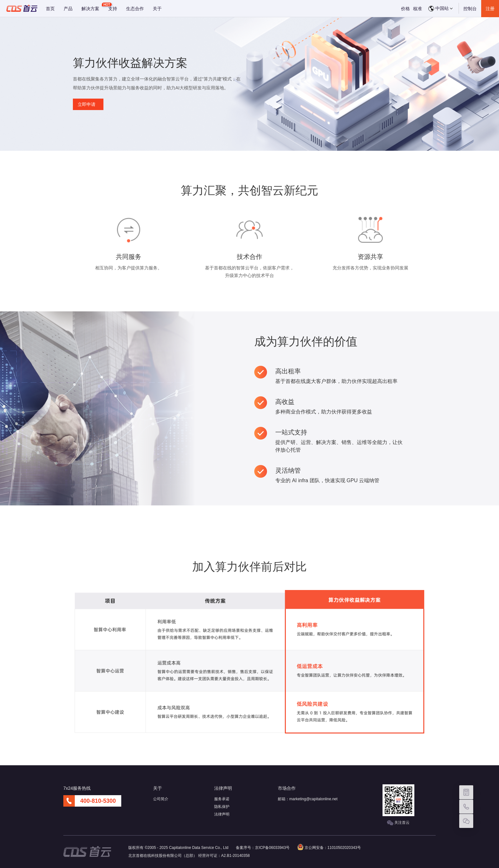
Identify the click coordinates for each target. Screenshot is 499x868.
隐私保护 (222, 807)
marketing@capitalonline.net (313, 799)
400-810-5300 (98, 801)
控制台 (470, 9)
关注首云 (398, 823)
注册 (490, 9)
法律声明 (222, 814)
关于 (157, 9)
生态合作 (135, 9)
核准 (418, 9)
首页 (50, 9)
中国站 (440, 9)
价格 (405, 9)
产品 (68, 9)
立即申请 (87, 104)
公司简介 (161, 799)
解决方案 (90, 9)
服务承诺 (222, 799)
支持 (113, 9)
